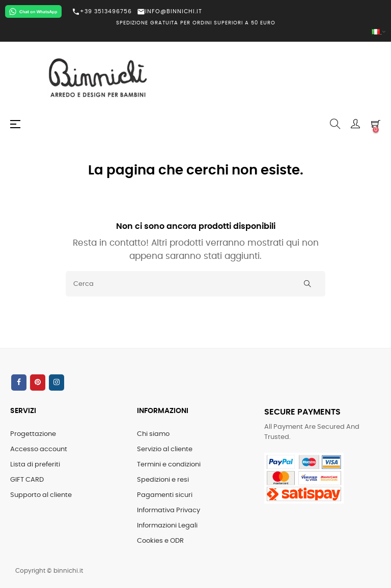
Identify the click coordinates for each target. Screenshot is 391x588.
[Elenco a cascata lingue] (195, 32)
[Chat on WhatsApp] (33, 11)
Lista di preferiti (35, 465)
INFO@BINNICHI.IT (170, 11)
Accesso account (39, 449)
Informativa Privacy (169, 510)
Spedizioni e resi (163, 480)
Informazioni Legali (167, 526)
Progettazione (33, 434)
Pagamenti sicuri (165, 495)
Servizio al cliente (165, 449)
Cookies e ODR (160, 541)
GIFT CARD (27, 480)
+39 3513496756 (102, 12)
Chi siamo (153, 434)
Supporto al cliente (41, 495)
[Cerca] (195, 284)
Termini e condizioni (169, 465)
